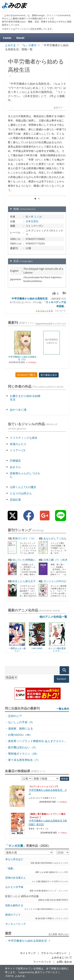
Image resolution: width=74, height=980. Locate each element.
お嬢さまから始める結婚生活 (25, 398)
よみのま (20, 976)
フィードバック (42, 962)
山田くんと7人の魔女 (23, 487)
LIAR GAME (37, 648)
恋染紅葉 (15, 500)
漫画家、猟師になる (21, 728)
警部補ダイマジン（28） (23, 754)
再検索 (65, 779)
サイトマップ (28, 953)
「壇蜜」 (10, 869)
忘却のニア (15, 716)
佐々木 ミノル (34, 217)
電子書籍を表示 (49, 375)
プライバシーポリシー (54, 953)
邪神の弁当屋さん (16, 878)
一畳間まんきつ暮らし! (17, 649)
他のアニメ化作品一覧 (53, 617)
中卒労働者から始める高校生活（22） (22, 358)
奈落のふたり (18, 444)
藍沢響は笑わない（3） (23, 747)
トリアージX (18, 450)
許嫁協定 (15, 460)
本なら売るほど (14, 859)
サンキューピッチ (16, 924)
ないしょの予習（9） (21, 722)
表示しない (64, 934)
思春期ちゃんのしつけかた (25, 475)
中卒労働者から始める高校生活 (30, 298)
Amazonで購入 (26, 375)
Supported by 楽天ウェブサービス (51, 324)
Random (61, 679)
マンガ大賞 (16, 846)
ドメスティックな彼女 (24, 438)
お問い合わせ (64, 962)
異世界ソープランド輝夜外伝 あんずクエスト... (37, 741)
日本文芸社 (32, 221)
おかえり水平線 (14, 887)
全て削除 (53, 934)
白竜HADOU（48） (20, 735)
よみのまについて (62, 958)
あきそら (15, 467)
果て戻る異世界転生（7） (24, 760)
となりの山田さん (21, 493)
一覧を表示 (63, 709)
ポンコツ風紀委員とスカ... (57, 649)
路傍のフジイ (13, 915)
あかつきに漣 (18, 410)
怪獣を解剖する (14, 905)
